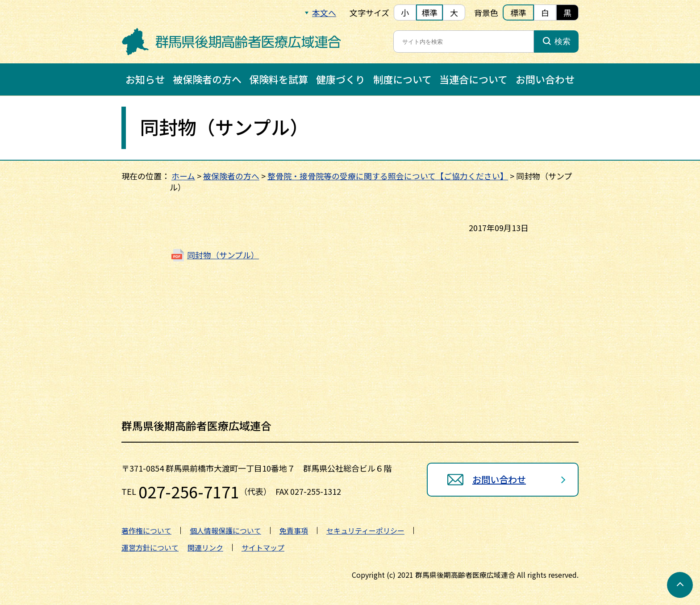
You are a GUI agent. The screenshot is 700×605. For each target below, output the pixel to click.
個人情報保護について (225, 530)
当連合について (473, 79)
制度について (402, 79)
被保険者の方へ (207, 79)
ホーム (183, 176)
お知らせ (145, 79)
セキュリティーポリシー (365, 530)
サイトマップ (263, 547)
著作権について (146, 530)
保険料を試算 (279, 79)
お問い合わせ (545, 79)
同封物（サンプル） (223, 255)
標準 (429, 12)
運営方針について (150, 547)
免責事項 (294, 530)
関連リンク (205, 547)
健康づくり (341, 79)
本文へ (324, 12)
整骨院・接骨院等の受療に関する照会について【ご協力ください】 (388, 176)
